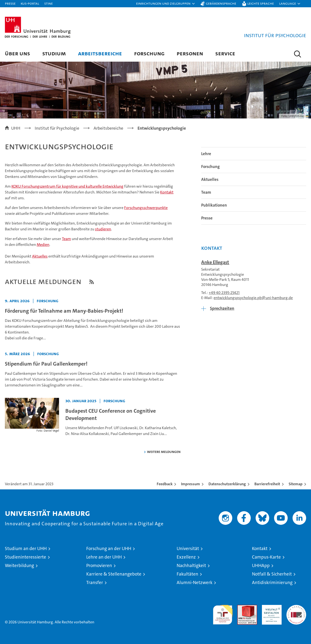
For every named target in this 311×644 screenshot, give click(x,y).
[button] (166, 4)
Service (225, 53)
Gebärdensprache (221, 3)
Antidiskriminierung (272, 582)
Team (66, 239)
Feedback (165, 484)
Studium (54, 53)
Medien (43, 245)
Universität (188, 548)
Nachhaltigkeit (191, 565)
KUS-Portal (30, 3)
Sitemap (296, 484)
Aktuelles (40, 256)
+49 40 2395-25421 (224, 293)
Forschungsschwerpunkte (146, 208)
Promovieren (99, 565)
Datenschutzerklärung (227, 484)
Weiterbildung (19, 565)
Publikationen (214, 205)
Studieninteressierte (26, 557)
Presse (10, 3)
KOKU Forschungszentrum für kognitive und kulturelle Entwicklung (67, 186)
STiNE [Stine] (48, 3)
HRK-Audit (271, 607)
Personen (190, 53)
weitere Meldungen (164, 452)
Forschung (149, 53)
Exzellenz (186, 557)
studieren (103, 229)
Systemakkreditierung (296, 607)
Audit (242, 607)
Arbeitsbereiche (100, 53)
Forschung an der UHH (109, 548)
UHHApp (261, 565)
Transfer (95, 582)
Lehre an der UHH (104, 557)
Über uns (17, 53)
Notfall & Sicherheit (272, 574)
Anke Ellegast (215, 262)
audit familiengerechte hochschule (223, 613)
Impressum (190, 484)
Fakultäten (187, 574)
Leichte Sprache (261, 3)
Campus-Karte (266, 557)
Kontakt (167, 192)
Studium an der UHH (26, 548)
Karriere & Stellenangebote (114, 574)
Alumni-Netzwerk (194, 582)
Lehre (206, 154)
